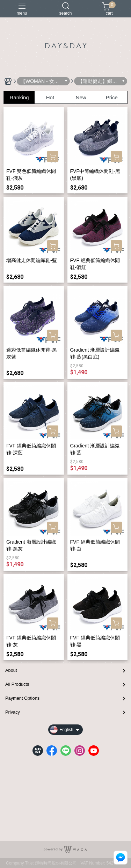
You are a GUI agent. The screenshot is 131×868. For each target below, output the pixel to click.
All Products (17, 684)
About (11, 670)
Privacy (13, 712)
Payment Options (22, 698)
